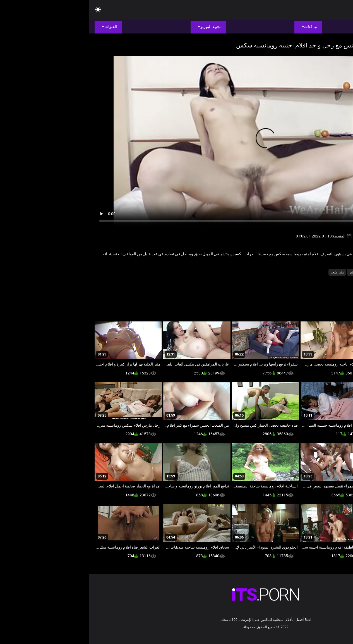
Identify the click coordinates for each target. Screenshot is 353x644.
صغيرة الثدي (280, 272)
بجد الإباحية (301, 272)
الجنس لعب (322, 272)
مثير (263, 272)
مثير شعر (248, 272)
